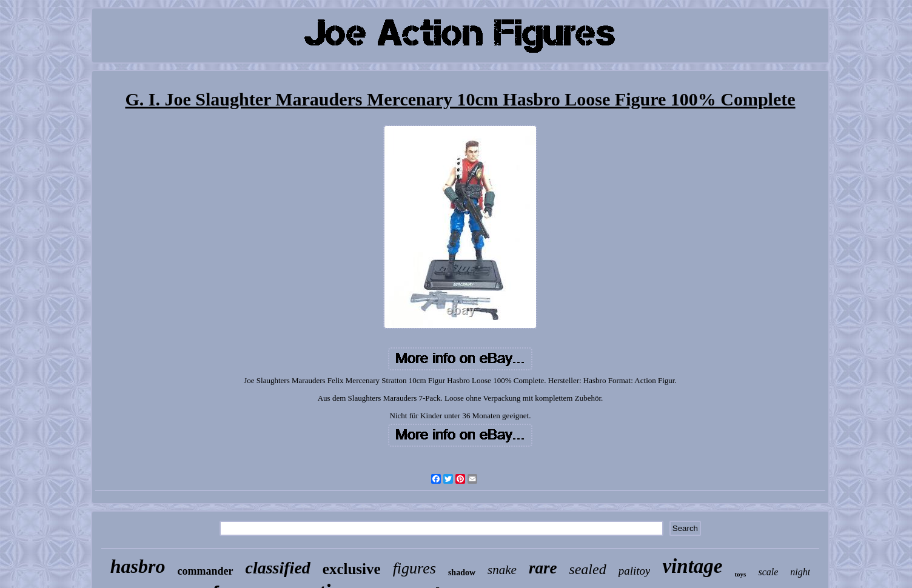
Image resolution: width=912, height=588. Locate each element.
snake (502, 570)
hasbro (138, 566)
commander (206, 571)
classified (278, 568)
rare (543, 568)
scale (768, 572)
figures (414, 568)
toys (740, 574)
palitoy (635, 571)
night (800, 572)
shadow (462, 573)
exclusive (352, 569)
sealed (587, 569)
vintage (692, 566)
